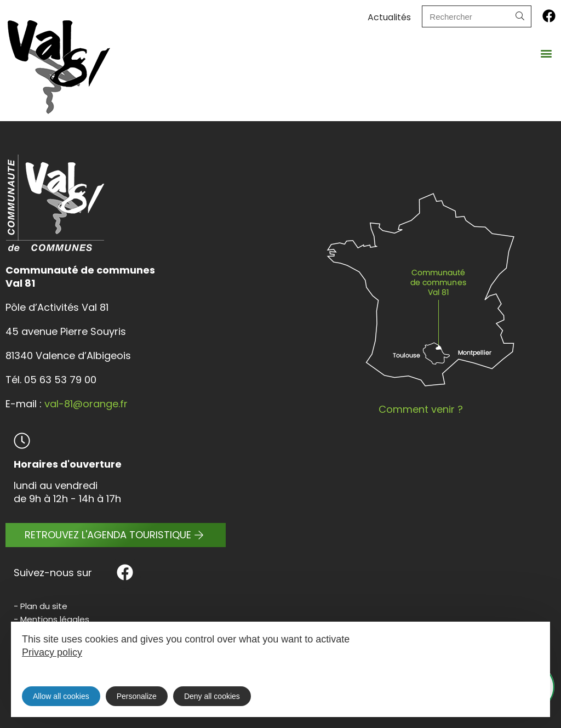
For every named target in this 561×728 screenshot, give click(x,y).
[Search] (520, 16)
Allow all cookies (61, 696)
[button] (546, 53)
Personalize (137, 696)
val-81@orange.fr (86, 404)
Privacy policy (52, 652)
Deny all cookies (212, 696)
